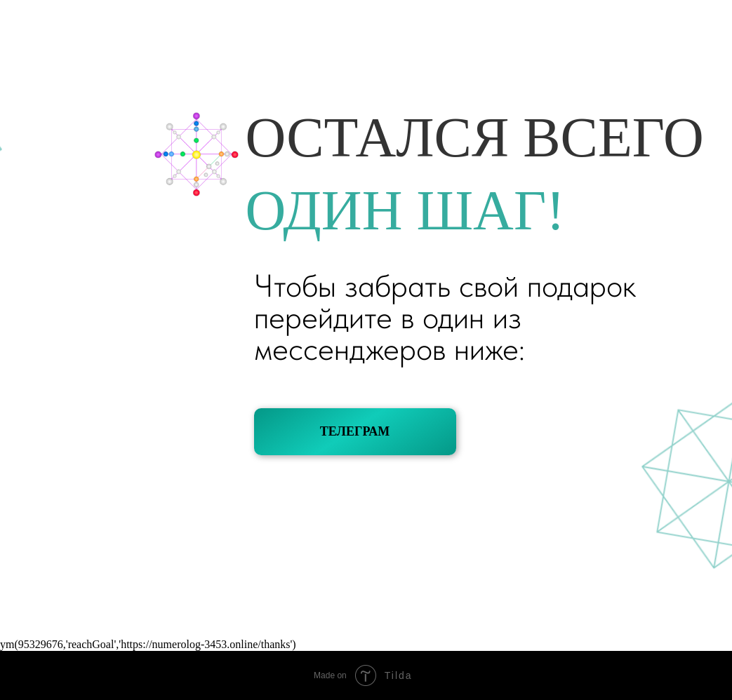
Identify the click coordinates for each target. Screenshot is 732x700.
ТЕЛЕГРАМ (355, 431)
